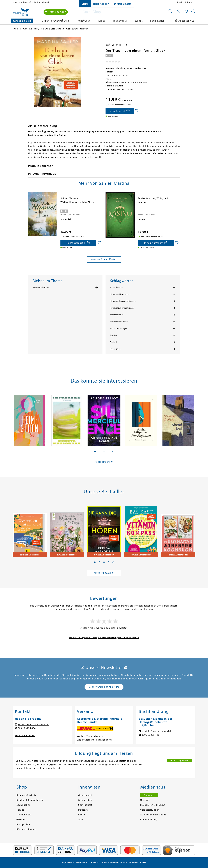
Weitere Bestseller (104, 573)
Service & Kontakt (186, 2)
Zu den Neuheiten (104, 462)
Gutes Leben (85, 800)
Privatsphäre (100, 863)
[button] (95, 451)
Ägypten (114, 335)
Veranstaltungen (150, 810)
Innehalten (101, 4)
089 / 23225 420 (151, 735)
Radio (82, 815)
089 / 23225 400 (27, 728)
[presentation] (29, 204)
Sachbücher (83, 21)
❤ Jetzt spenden (56, 12)
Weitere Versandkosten (90, 736)
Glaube (139, 21)
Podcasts (83, 810)
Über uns (145, 800)
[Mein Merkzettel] (186, 12)
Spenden (149, 795)
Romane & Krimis (22, 21)
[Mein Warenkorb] (193, 11)
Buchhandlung (149, 820)
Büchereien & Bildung (153, 805)
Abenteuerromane (117, 315)
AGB (144, 863)
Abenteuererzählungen (119, 322)
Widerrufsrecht (85, 740)
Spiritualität (85, 805)
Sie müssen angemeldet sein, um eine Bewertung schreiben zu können (104, 638)
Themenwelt (120, 21)
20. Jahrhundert (116, 287)
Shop (85, 4)
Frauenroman (115, 349)
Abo (81, 820)
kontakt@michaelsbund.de (33, 725)
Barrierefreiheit (118, 863)
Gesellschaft (85, 795)
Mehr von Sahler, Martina (104, 259)
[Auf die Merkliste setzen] (137, 111)
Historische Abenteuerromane (122, 308)
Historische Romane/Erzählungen (123, 301)
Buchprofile (157, 21)
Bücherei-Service (184, 21)
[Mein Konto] (178, 11)
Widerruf (134, 863)
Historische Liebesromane (120, 294)
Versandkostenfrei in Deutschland (32, 2)
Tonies (101, 21)
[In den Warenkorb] (120, 111)
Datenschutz (83, 863)
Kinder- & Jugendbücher (55, 21)
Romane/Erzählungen (119, 328)
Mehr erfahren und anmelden (104, 687)
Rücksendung (104, 740)
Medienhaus (123, 4)
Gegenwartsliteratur (41, 287)
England (113, 342)
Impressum (68, 863)
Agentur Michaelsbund (153, 815)
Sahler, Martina (116, 45)
